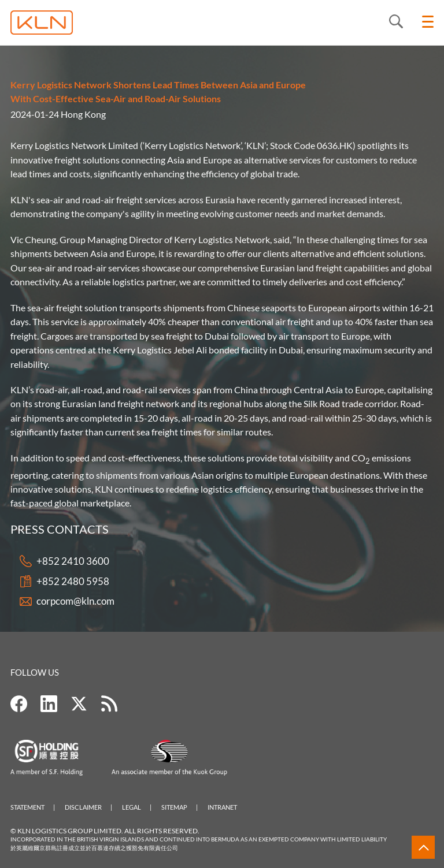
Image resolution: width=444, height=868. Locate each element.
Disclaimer (83, 807)
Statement (27, 807)
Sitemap (174, 807)
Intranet (222, 807)
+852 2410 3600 (73, 562)
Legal (132, 807)
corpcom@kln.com (75, 601)
